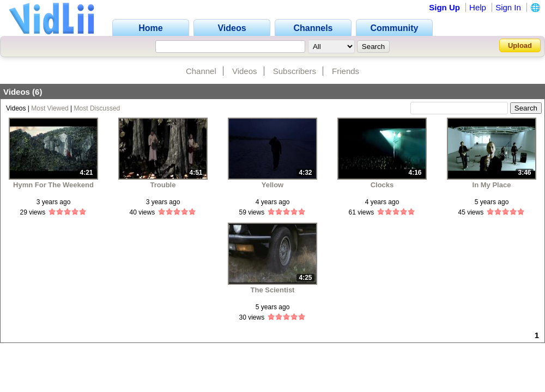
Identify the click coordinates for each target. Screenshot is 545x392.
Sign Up (444, 7)
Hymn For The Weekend (53, 185)
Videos (245, 71)
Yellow (272, 185)
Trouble (163, 185)
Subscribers (295, 71)
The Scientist (273, 290)
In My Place (492, 185)
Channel (201, 71)
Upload (520, 45)
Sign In (508, 7)
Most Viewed (50, 108)
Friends (346, 71)
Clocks (382, 185)
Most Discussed (97, 108)
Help (478, 7)
